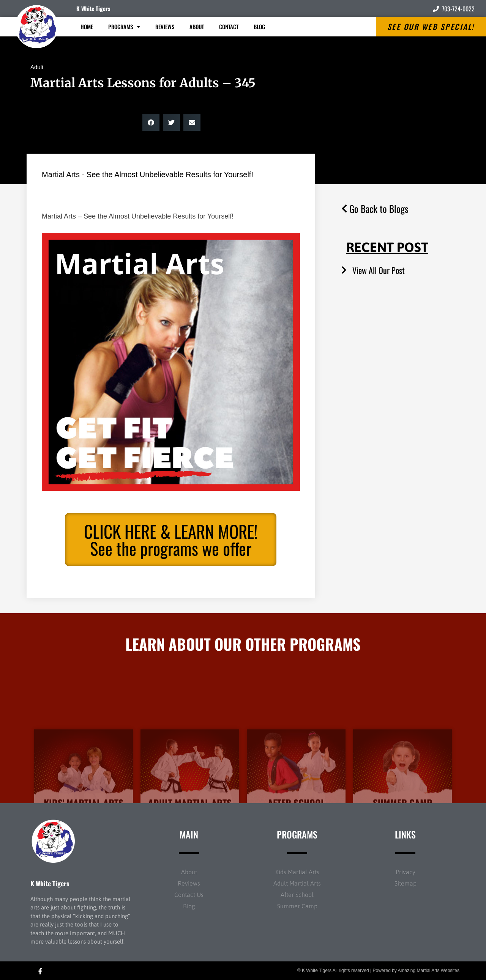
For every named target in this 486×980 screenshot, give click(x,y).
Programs (124, 27)
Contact (229, 27)
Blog (259, 27)
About (197, 27)
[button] (151, 122)
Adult (37, 67)
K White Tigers (93, 8)
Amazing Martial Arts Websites (429, 971)
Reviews (165, 27)
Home (87, 27)
